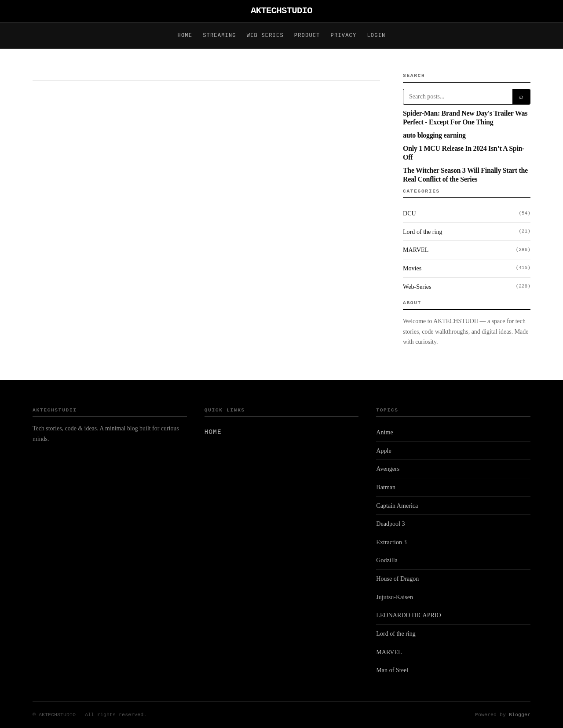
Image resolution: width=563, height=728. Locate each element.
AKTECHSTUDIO (281, 11)
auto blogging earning (434, 135)
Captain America (397, 506)
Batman (386, 487)
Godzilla (387, 560)
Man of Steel (392, 670)
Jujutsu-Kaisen (395, 597)
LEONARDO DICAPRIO (408, 615)
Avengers (388, 469)
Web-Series (467, 287)
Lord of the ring (467, 232)
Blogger (520, 715)
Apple (384, 451)
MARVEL (467, 250)
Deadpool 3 (390, 524)
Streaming (219, 36)
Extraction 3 (391, 542)
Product (307, 36)
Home (185, 36)
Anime (384, 432)
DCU (467, 214)
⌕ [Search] (521, 96)
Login (376, 36)
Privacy (344, 36)
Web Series (265, 36)
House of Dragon (397, 579)
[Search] (458, 97)
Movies (467, 268)
